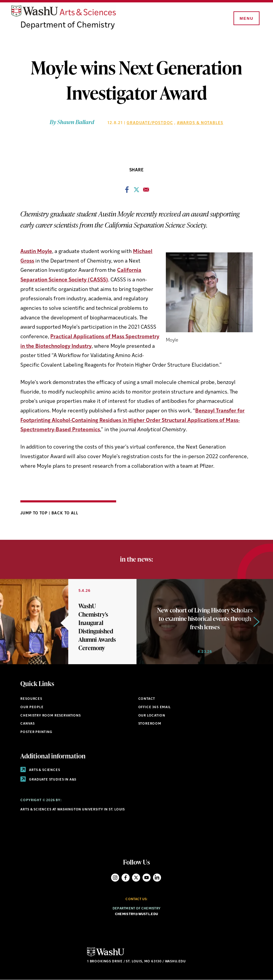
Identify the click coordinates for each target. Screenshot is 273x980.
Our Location (152, 716)
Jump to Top (35, 513)
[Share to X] (136, 191)
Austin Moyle (36, 252)
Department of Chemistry (68, 25)
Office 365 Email (155, 707)
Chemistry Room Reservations (50, 716)
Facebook (126, 878)
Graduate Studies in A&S (48, 780)
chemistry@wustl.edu (136, 914)
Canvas (27, 724)
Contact (147, 699)
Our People (32, 707)
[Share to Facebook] (127, 191)
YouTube (147, 878)
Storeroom (150, 724)
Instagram (115, 878)
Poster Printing (36, 732)
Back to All (65, 513)
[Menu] (246, 19)
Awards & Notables (200, 123)
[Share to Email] (146, 191)
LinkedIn (157, 878)
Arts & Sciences (40, 770)
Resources (31, 699)
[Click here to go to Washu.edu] (106, 956)
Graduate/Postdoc (150, 123)
